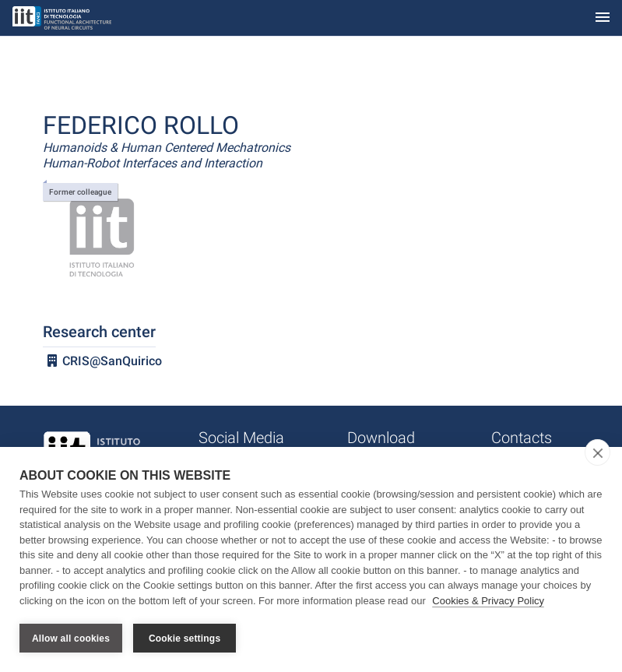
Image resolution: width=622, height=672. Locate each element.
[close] (597, 452)
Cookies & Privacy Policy (488, 601)
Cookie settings (184, 639)
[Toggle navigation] (603, 18)
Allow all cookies (71, 639)
